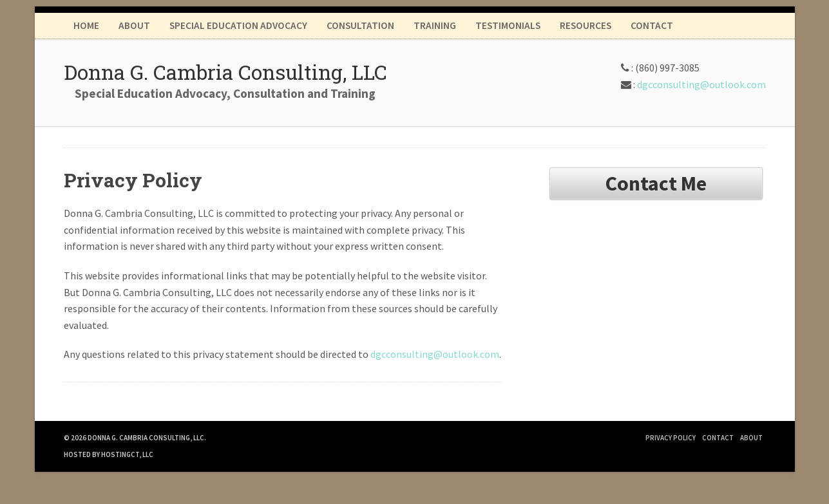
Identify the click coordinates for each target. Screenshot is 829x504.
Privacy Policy (671, 438)
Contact (652, 25)
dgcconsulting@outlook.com (701, 84)
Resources (586, 25)
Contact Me (656, 183)
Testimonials (508, 25)
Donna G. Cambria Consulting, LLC (225, 72)
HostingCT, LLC (127, 454)
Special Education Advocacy (238, 25)
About (134, 25)
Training (435, 25)
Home (86, 25)
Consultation (360, 25)
